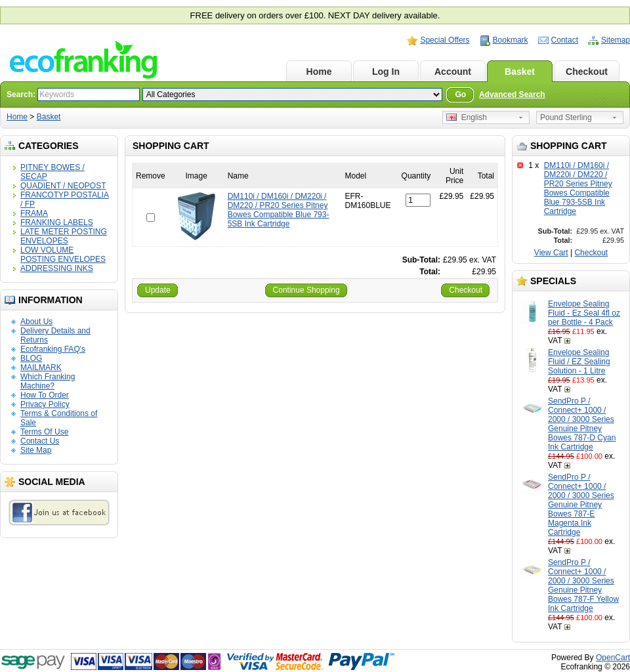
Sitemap (616, 40)
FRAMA (34, 213)
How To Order (45, 395)
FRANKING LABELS (57, 222)
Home (319, 72)
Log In (386, 72)
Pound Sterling (566, 117)
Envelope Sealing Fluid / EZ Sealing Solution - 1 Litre (579, 362)
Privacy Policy (45, 404)
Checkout (587, 72)
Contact (565, 40)
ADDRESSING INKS (57, 268)
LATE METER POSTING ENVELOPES (64, 236)
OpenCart (613, 658)
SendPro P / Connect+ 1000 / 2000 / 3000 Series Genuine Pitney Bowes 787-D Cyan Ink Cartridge (582, 424)
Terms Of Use (44, 432)
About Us (36, 322)
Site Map (36, 450)
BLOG (31, 358)
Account (453, 72)
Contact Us (40, 441)
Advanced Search (512, 94)
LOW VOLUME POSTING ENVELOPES (63, 255)
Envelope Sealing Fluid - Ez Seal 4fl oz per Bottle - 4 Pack (584, 313)
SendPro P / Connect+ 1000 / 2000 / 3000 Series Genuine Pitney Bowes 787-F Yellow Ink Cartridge (583, 585)
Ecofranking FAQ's (53, 349)
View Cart (551, 253)
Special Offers (445, 40)
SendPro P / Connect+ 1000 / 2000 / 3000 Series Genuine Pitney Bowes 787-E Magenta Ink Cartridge (581, 505)
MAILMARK (41, 367)
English (467, 117)
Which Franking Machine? (48, 381)
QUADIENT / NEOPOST (63, 186)
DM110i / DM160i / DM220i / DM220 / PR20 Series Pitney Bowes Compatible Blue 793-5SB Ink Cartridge (578, 188)
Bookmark (511, 40)
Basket (520, 72)
